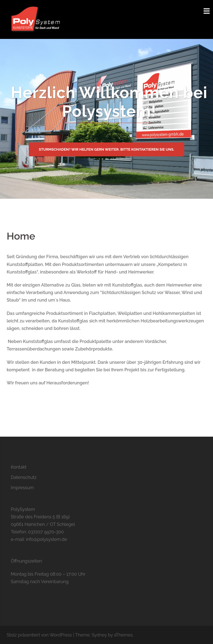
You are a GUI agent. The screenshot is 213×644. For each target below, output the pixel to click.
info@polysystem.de (47, 539)
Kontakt (19, 467)
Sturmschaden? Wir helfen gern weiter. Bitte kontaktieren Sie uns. (106, 149)
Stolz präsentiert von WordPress (39, 635)
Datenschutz (24, 477)
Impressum (22, 488)
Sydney (99, 635)
